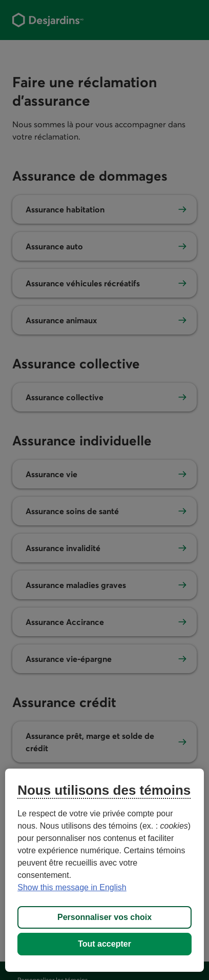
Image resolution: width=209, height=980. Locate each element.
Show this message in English (72, 887)
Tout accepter (104, 944)
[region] (104, 870)
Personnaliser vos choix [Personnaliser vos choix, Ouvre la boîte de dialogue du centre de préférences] (104, 917)
